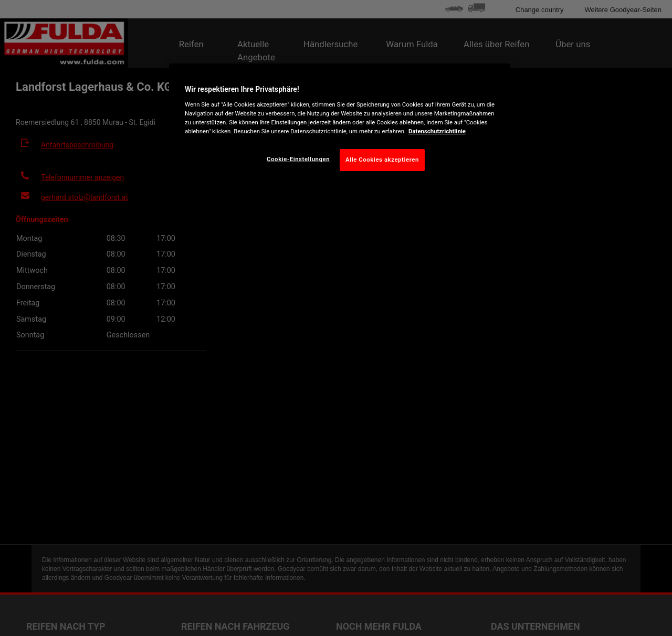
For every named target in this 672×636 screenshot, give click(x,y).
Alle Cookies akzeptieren (382, 160)
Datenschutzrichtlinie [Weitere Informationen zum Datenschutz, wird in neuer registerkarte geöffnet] (437, 131)
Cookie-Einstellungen (298, 159)
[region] (340, 125)
